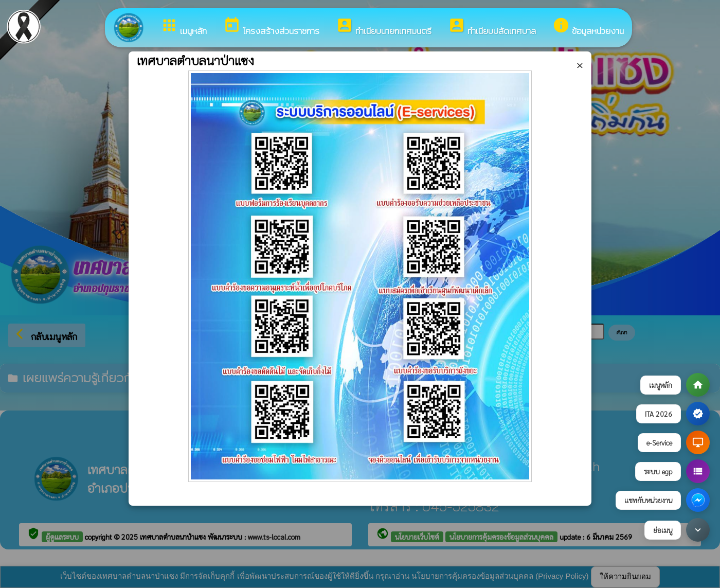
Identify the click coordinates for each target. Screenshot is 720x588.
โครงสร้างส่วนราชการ (271, 27)
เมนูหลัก (184, 27)
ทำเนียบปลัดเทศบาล (492, 27)
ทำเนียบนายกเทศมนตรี (384, 27)
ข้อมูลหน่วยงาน (588, 27)
